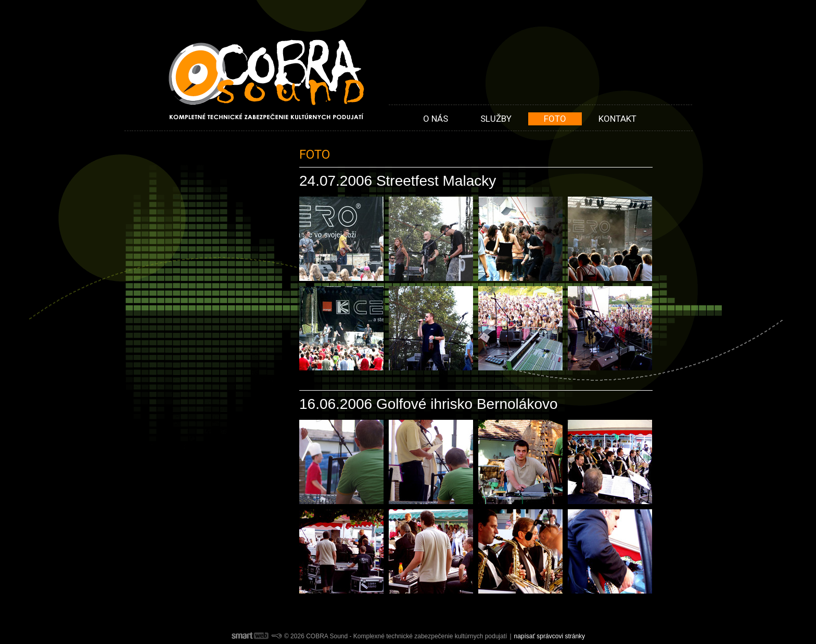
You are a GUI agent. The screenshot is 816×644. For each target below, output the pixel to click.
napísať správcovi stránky (550, 636)
